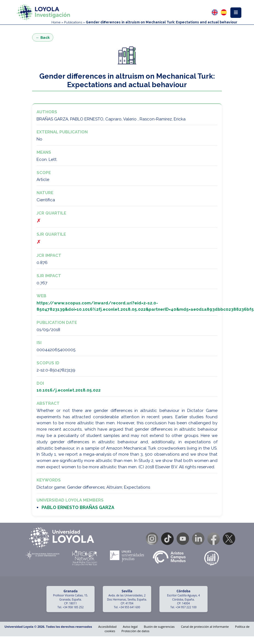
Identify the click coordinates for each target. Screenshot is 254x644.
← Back (43, 37)
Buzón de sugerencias (159, 627)
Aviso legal (130, 627)
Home (56, 22)
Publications (73, 22)
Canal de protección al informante (205, 627)
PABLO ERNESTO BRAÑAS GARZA (78, 507)
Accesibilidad (107, 627)
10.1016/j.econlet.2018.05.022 (69, 390)
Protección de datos (136, 631)
